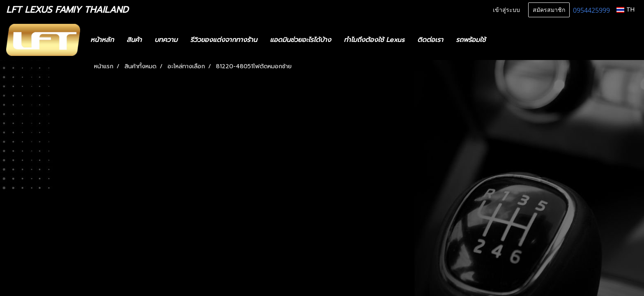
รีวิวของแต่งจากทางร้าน (224, 40)
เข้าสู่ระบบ (506, 10)
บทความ (166, 40)
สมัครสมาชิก (549, 10)
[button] (504, 40)
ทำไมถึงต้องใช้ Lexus (374, 40)
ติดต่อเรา (430, 40)
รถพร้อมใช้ (471, 40)
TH (626, 10)
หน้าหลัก (102, 40)
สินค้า (134, 40)
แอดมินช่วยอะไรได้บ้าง (300, 40)
